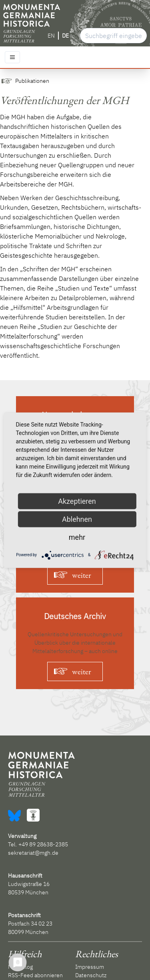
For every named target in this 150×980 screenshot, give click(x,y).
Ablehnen (77, 519)
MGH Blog (20, 967)
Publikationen (32, 81)
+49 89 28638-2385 (43, 844)
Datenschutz (91, 975)
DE (65, 36)
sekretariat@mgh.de (33, 853)
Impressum (90, 967)
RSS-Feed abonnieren (35, 975)
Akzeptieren (77, 501)
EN (51, 36)
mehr (77, 537)
